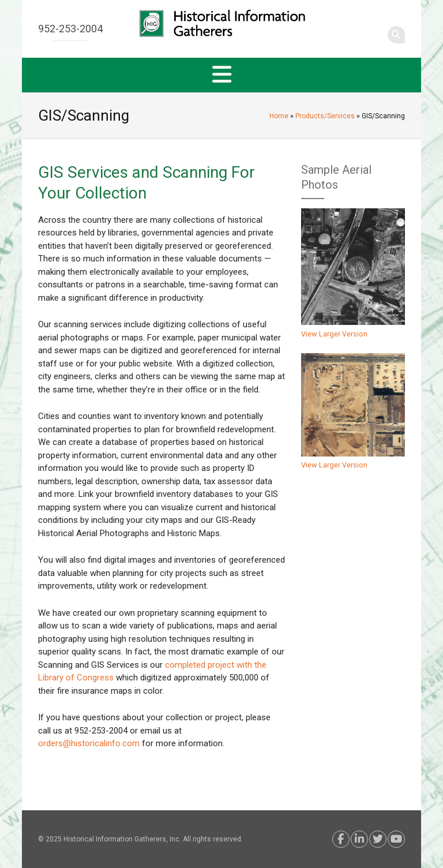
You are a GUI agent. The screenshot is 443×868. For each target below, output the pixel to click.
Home (279, 116)
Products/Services (325, 116)
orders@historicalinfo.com (89, 743)
